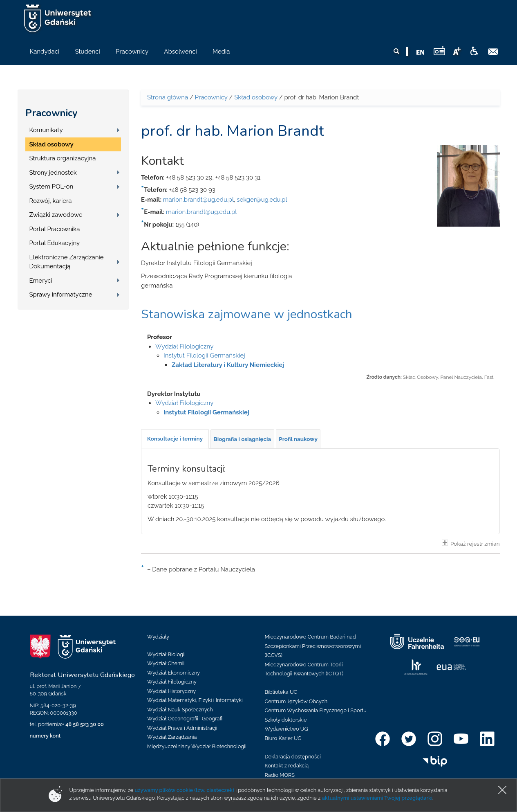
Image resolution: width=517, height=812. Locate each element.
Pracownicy (51, 113)
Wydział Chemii (166, 663)
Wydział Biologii (166, 654)
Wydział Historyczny (171, 691)
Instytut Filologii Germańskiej (204, 355)
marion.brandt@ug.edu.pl (198, 200)
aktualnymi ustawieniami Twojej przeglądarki (377, 798)
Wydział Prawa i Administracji (182, 728)
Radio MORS (280, 775)
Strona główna (168, 97)
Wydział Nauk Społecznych (180, 710)
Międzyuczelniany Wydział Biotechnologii (197, 746)
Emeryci (41, 281)
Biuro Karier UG (283, 738)
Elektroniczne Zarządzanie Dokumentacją (67, 262)
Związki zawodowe (56, 215)
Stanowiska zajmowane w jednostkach (247, 314)
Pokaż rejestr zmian (471, 543)
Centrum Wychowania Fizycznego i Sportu (316, 710)
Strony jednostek (53, 173)
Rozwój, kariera (51, 201)
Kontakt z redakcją (287, 766)
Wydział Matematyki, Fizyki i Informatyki (195, 700)
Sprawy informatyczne (61, 295)
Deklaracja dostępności (293, 757)
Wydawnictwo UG (286, 729)
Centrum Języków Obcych (296, 701)
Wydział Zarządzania (172, 737)
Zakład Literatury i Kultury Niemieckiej (228, 365)
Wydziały (158, 637)
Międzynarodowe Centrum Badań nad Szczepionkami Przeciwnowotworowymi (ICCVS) (313, 646)
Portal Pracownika (55, 229)
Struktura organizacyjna (63, 158)
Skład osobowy (51, 144)
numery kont (45, 736)
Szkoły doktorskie (286, 720)
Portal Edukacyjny (55, 243)
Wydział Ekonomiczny (173, 673)
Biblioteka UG (281, 692)
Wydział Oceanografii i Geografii (185, 719)
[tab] (175, 439)
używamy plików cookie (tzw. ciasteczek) (184, 790)
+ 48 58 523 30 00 (83, 724)
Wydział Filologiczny (184, 346)
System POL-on (51, 187)
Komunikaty (46, 130)
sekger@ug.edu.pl (262, 200)
